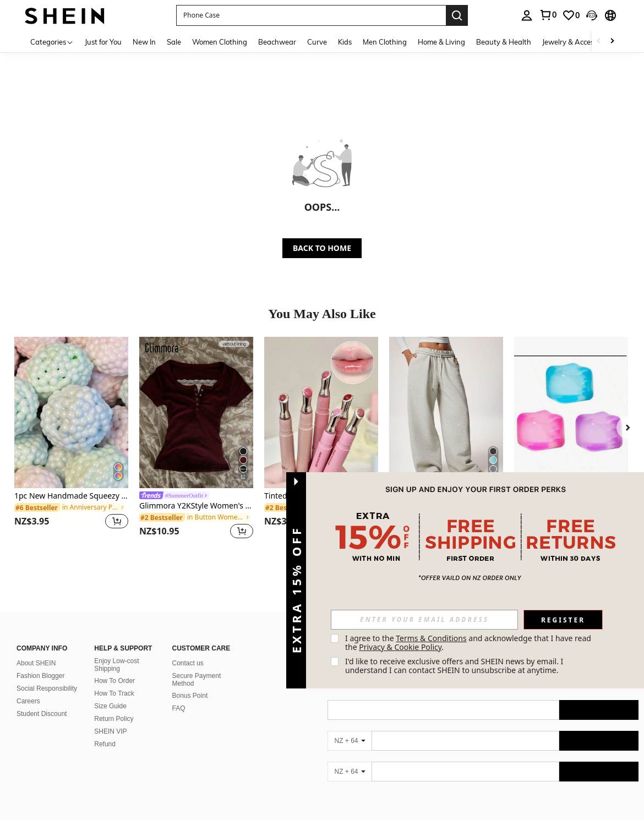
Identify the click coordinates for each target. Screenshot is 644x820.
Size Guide (110, 706)
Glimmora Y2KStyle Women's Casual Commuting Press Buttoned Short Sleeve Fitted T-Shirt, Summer (196, 506)
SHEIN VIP (110, 731)
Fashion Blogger (40, 676)
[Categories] (52, 42)
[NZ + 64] (350, 741)
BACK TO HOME (322, 248)
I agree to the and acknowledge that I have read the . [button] (469, 643)
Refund (105, 744)
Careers (28, 701)
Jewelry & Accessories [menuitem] (577, 42)
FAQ (179, 708)
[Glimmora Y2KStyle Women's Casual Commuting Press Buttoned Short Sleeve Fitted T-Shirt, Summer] (196, 412)
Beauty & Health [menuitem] (504, 42)
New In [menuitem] (144, 42)
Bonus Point (190, 696)
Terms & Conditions (431, 638)
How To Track (114, 693)
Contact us (188, 663)
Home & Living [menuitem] (441, 42)
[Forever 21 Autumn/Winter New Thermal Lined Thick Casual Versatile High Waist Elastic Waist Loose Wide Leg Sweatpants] (446, 412)
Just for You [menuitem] (103, 42)
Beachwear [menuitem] (277, 42)
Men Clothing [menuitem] (385, 42)
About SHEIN (36, 663)
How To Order (114, 681)
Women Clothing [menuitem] (220, 42)
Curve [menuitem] (317, 42)
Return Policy (114, 719)
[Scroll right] (612, 42)
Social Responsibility (47, 688)
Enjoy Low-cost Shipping (116, 665)
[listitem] (71, 439)
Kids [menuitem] (345, 42)
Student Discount (42, 714)
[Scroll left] (599, 42)
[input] (424, 620)
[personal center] (527, 15)
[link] (548, 15)
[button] (311, 15)
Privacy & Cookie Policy (400, 647)
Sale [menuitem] (174, 42)
